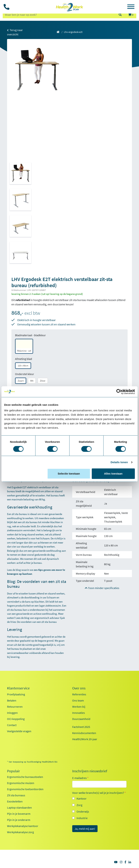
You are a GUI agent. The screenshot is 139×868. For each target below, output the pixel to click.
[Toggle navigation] (131, 7)
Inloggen (12, 713)
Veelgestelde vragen (19, 731)
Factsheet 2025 (81, 727)
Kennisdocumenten (84, 733)
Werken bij (79, 707)
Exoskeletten (15, 801)
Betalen (12, 700)
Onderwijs (83, 811)
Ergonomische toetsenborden (25, 789)
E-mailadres (80, 778)
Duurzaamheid (81, 719)
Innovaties (79, 713)
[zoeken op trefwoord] (59, 15)
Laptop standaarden (19, 808)
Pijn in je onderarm (19, 820)
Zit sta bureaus (16, 795)
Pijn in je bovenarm (19, 814)
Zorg (79, 805)
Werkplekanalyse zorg (20, 832)
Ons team (78, 700)
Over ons (79, 688)
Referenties (79, 694)
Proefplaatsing (16, 694)
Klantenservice (18, 688)
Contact (12, 725)
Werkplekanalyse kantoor (23, 826)
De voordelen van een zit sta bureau (37, 622)
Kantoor (82, 798)
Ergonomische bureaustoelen (25, 777)
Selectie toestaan (69, 474)
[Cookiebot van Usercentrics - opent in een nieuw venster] (119, 392)
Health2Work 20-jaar (85, 739)
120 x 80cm (23, 366)
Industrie (82, 818)
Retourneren (15, 707)
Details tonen (119, 462)
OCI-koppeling (16, 719)
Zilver (43, 381)
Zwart (21, 381)
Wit (32, 381)
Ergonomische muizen (21, 783)
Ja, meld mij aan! (85, 829)
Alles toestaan (113, 474)
